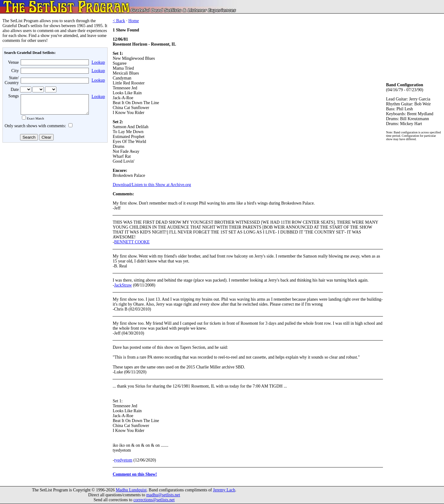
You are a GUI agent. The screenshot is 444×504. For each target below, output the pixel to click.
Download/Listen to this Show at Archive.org (152, 185)
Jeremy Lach (224, 490)
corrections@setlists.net (154, 500)
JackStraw (123, 285)
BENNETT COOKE (132, 242)
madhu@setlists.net (163, 495)
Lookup (98, 62)
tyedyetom (123, 460)
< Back (119, 21)
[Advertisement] (54, 194)
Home (134, 21)
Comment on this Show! (135, 474)
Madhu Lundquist (131, 490)
